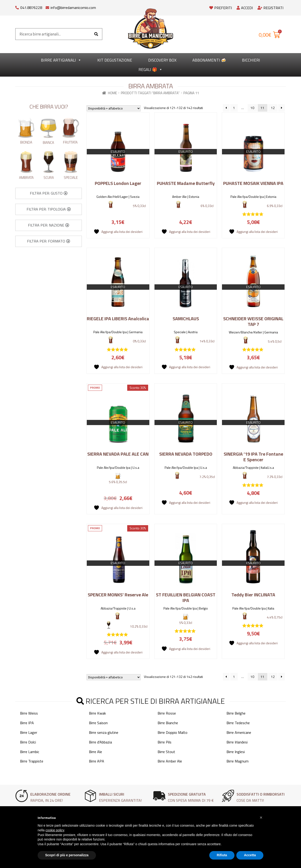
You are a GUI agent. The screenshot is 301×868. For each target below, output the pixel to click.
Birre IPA (27, 723)
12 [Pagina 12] (273, 108)
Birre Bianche (168, 723)
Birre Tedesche (238, 723)
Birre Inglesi (236, 752)
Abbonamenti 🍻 (209, 60)
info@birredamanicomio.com (73, 8)
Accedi (245, 8)
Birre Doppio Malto (172, 732)
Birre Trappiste (32, 761)
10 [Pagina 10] (252, 108)
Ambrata (26, 178)
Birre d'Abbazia (100, 742)
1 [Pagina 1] (234, 108)
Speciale (71, 178)
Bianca (48, 143)
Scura (49, 178)
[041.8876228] (17, 6)
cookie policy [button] (55, 830)
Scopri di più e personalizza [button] (67, 855)
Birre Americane (239, 732)
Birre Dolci (28, 742)
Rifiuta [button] (222, 855)
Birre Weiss (29, 713)
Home (113, 93)
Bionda (26, 142)
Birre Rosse (167, 713)
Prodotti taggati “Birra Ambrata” (150, 93)
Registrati (270, 8)
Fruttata (70, 142)
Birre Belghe (236, 713)
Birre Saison (98, 723)
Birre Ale (95, 752)
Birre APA (97, 761)
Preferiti (221, 8)
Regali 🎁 (150, 70)
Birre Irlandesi (237, 742)
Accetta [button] (250, 855)
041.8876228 (31, 8)
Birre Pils (164, 742)
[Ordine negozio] (114, 108)
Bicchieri (251, 60)
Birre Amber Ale (170, 761)
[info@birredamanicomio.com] (47, 6)
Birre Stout (166, 752)
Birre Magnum (238, 761)
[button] (49, 193)
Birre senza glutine (104, 732)
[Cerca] (96, 34)
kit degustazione (115, 60)
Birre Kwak (97, 713)
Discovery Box (162, 60)
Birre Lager (29, 732)
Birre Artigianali (61, 60)
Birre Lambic (30, 752)
